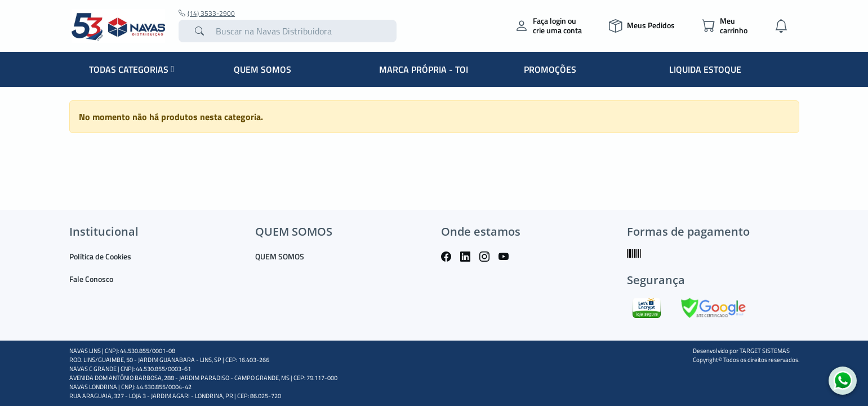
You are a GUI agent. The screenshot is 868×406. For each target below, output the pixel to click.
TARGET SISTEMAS (765, 351)
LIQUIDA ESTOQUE (705, 69)
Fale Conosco (91, 279)
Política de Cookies (100, 256)
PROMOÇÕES (550, 69)
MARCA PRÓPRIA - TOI (424, 69)
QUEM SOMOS (262, 69)
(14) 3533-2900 (207, 14)
